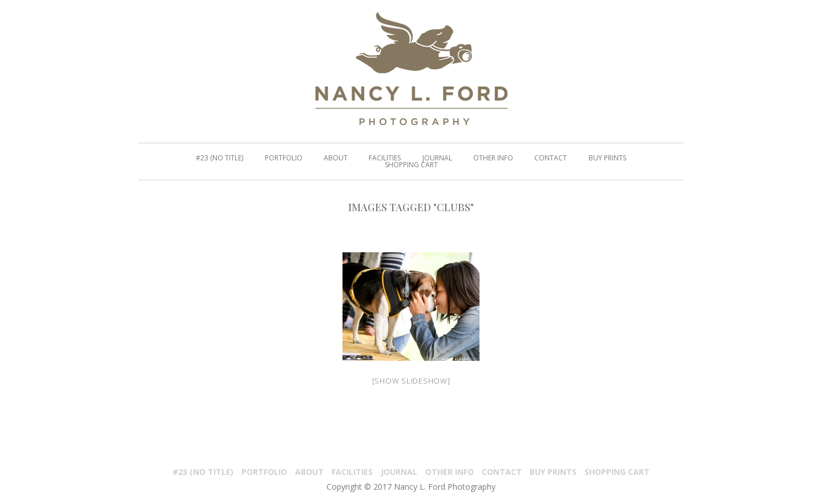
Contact (502, 472)
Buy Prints (553, 472)
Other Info (450, 472)
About (309, 472)
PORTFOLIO (264, 472)
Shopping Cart (617, 472)
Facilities (352, 472)
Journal (399, 472)
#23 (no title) (203, 472)
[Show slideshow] (411, 381)
